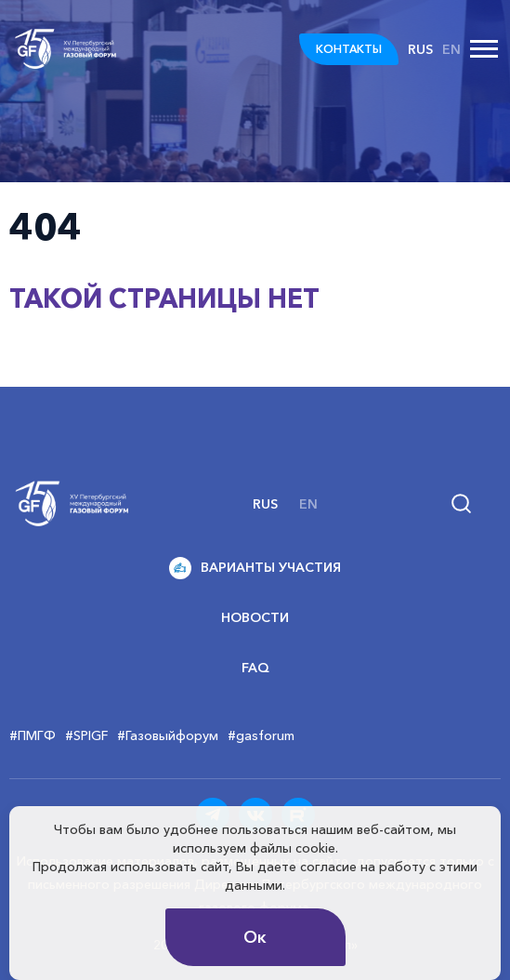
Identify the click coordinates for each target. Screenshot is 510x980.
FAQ (255, 668)
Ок (255, 937)
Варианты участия (255, 568)
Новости (255, 617)
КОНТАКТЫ (349, 49)
